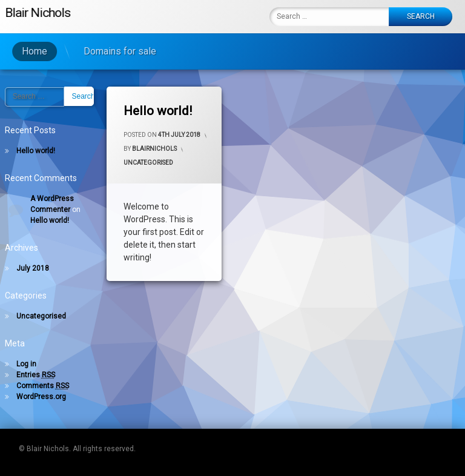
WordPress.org (41, 397)
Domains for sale (103, 51)
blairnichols (154, 149)
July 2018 (33, 268)
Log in (26, 364)
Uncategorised (148, 163)
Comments (43, 386)
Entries (36, 375)
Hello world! (158, 111)
